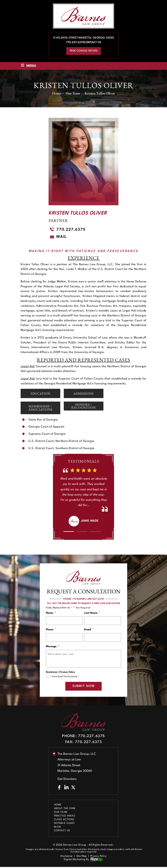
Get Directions (67, 780)
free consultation (84, 51)
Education (40, 393)
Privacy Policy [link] (99, 857)
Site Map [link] (81, 857)
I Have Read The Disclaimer (65, 677)
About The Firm (65, 809)
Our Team (61, 813)
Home (58, 806)
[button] (69, 532)
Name (51, 613)
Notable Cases (64, 824)
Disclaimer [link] (66, 857)
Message (53, 647)
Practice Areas (65, 817)
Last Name (92, 613)
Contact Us (93, 42)
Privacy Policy (67, 672)
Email (89, 630)
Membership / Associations (41, 408)
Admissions (83, 393)
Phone (51, 630)
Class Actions (64, 820)
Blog (58, 828)
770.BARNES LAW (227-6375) (88, 599)
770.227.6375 (75, 42)
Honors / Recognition (83, 406)
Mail (62, 237)
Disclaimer (52, 672)
